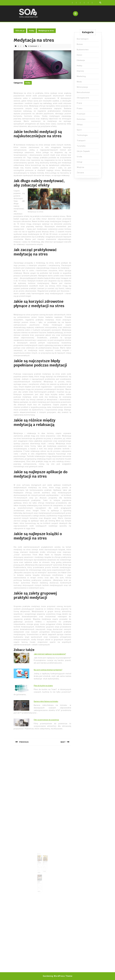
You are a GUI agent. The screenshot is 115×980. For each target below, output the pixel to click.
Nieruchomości (83, 92)
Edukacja (81, 60)
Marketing (81, 76)
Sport (79, 130)
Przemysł (81, 114)
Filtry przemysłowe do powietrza (46, 720)
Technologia (82, 135)
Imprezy (80, 71)
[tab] (75, 14)
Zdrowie (80, 173)
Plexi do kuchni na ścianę (43, 686)
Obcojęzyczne (83, 98)
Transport (81, 141)
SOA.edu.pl (20, 31)
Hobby (32, 31)
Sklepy (80, 125)
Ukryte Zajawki (83, 151)
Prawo (80, 108)
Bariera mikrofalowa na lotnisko (46, 701)
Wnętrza (80, 167)
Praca (79, 103)
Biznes (80, 44)
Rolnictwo (81, 119)
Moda (79, 82)
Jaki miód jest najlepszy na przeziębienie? (50, 654)
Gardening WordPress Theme (58, 976)
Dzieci (80, 55)
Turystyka (81, 146)
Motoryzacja (82, 87)
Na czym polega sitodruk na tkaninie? (48, 670)
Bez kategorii (83, 39)
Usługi (80, 162)
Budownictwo (83, 50)
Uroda (79, 157)
